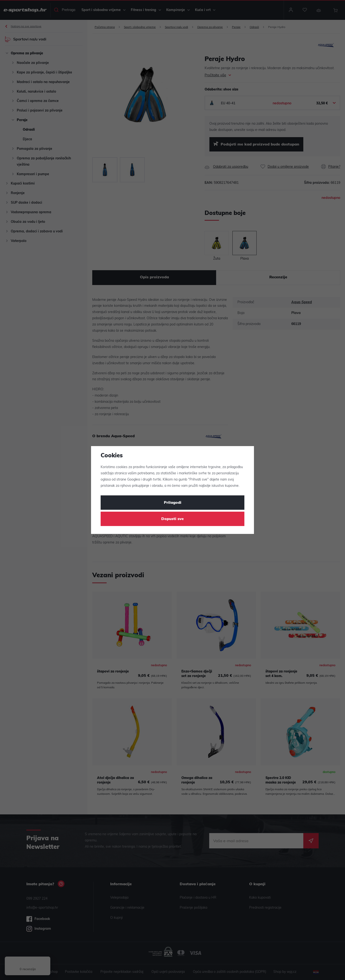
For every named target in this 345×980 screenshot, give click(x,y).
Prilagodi (173, 503)
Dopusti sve (172, 519)
